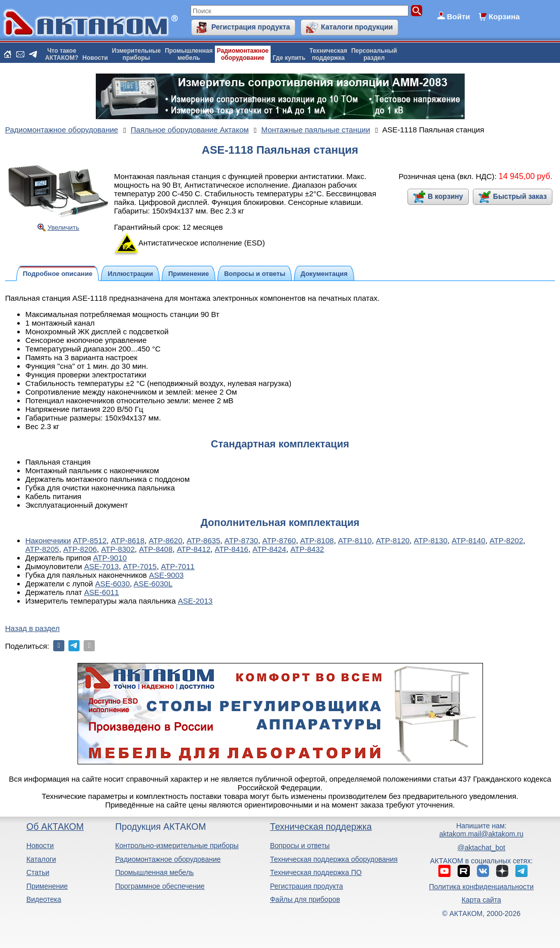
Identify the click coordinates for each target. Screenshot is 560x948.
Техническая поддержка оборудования (334, 859)
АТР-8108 (317, 540)
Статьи (38, 872)
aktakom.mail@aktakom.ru (481, 834)
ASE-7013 (101, 566)
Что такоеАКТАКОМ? (62, 54)
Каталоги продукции (357, 27)
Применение (47, 886)
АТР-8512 (90, 540)
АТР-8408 (156, 549)
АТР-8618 (128, 540)
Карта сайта (481, 900)
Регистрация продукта (251, 27)
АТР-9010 (110, 558)
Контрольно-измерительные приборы (177, 846)
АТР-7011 (178, 566)
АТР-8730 (241, 540)
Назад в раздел (32, 628)
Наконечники (48, 540)
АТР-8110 (355, 540)
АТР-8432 (307, 549)
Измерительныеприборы (136, 54)
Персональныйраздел (374, 54)
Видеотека (44, 899)
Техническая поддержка (321, 827)
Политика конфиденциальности (482, 887)
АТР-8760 (279, 540)
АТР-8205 (42, 549)
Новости (95, 58)
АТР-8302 (118, 549)
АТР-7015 (140, 566)
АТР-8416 (232, 549)
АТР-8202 (506, 540)
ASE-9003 (166, 575)
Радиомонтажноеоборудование (243, 54)
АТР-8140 (468, 540)
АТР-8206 (80, 549)
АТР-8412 (194, 549)
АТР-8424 (269, 549)
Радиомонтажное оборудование (168, 859)
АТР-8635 (203, 540)
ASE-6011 (101, 592)
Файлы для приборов (305, 899)
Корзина (504, 16)
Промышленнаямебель (189, 54)
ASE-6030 (113, 584)
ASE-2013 (195, 601)
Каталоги (41, 859)
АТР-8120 (393, 540)
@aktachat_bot (481, 848)
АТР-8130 (430, 540)
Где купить (289, 58)
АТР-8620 (165, 540)
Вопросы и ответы (300, 846)
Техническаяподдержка (328, 54)
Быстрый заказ (520, 196)
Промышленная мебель (154, 872)
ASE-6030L (153, 584)
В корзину (445, 196)
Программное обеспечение (160, 886)
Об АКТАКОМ (55, 827)
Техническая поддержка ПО (316, 872)
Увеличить (64, 227)
